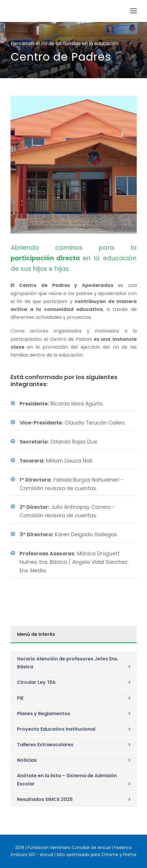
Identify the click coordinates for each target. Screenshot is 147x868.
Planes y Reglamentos (44, 714)
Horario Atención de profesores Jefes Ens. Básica (68, 663)
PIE (20, 698)
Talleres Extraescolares (45, 745)
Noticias (27, 760)
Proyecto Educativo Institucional (56, 729)
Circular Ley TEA (36, 682)
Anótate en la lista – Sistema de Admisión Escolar (67, 780)
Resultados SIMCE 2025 (45, 799)
